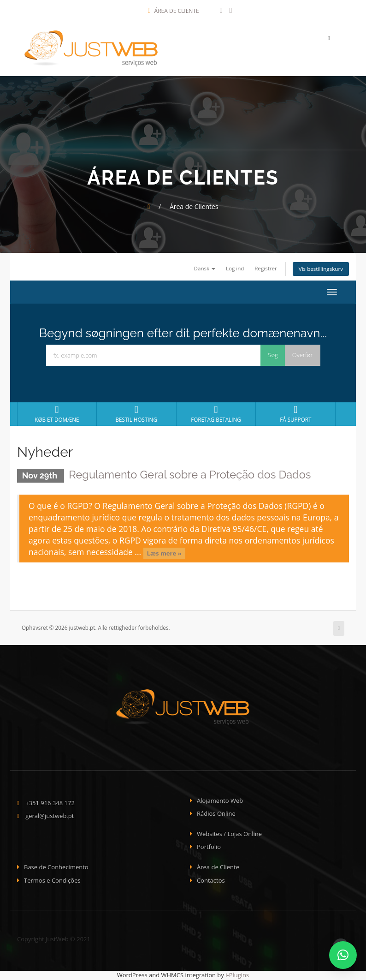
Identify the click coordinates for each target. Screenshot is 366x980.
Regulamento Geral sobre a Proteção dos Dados (192, 475)
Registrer (265, 269)
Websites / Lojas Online (229, 834)
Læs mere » (164, 553)
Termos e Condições (52, 880)
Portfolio (209, 847)
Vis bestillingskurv (321, 269)
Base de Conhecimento (56, 867)
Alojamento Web (220, 801)
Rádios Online (216, 814)
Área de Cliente (174, 11)
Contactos (211, 880)
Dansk (204, 269)
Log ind (234, 269)
